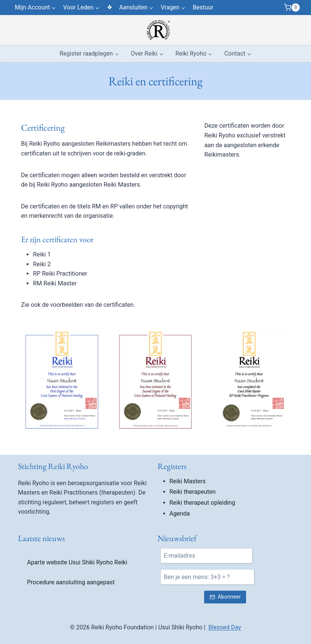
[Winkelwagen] (292, 8)
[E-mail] (207, 556)
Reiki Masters (188, 481)
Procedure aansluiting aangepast (71, 582)
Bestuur (203, 7)
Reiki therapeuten (193, 492)
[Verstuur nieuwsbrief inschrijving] (225, 597)
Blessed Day (225, 627)
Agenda (180, 514)
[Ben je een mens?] (207, 577)
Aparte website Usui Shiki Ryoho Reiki (77, 562)
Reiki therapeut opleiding (202, 503)
